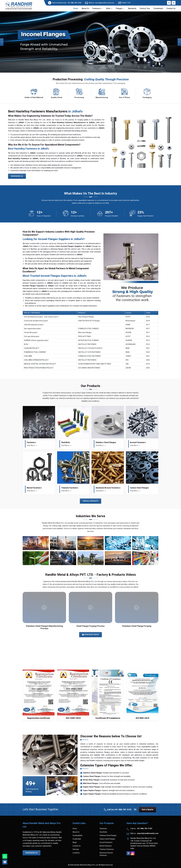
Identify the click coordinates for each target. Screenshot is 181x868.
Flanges (120, 8)
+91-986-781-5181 (74, 3)
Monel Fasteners (106, 846)
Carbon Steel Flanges (107, 839)
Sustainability (78, 835)
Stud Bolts (103, 832)
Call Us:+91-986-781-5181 (118, 810)
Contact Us (171, 8)
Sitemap (76, 849)
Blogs (75, 842)
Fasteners (98, 8)
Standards (132, 8)
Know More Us (17, 176)
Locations (76, 853)
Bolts (109, 8)
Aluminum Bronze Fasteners (106, 854)
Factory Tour (145, 8)
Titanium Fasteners (107, 849)
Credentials (158, 8)
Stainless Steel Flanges (108, 835)
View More (32, 445)
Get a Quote (147, 810)
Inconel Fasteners (106, 842)
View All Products (90, 501)
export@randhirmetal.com (105, 3)
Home (76, 8)
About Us (85, 8)
